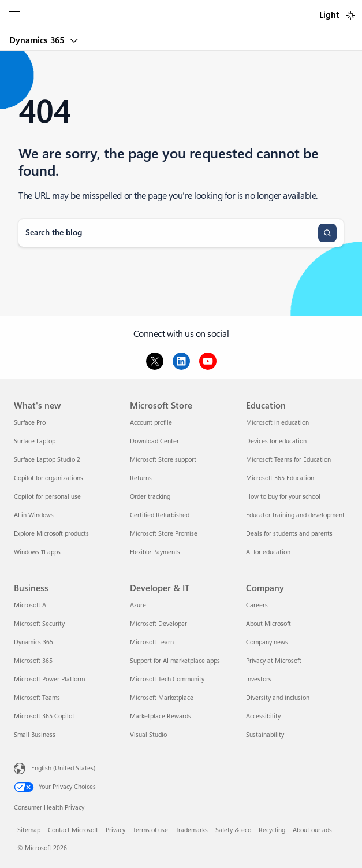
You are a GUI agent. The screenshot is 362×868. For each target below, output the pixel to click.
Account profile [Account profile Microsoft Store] (151, 423)
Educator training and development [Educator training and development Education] (295, 515)
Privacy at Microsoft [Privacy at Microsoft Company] (274, 661)
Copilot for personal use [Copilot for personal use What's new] (47, 497)
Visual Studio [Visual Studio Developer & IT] (148, 735)
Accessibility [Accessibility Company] (263, 716)
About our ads (312, 830)
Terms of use (150, 830)
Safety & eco (233, 830)
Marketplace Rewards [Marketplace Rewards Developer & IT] (161, 716)
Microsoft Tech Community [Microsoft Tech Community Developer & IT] (167, 679)
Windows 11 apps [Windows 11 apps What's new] (37, 552)
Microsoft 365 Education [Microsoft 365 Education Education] (280, 478)
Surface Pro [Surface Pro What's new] (30, 423)
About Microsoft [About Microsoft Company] (268, 624)
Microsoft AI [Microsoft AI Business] (31, 605)
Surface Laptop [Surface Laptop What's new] (35, 441)
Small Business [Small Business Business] (35, 735)
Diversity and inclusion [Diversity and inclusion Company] (278, 698)
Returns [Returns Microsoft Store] (141, 478)
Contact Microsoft (73, 830)
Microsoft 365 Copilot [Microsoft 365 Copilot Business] (44, 716)
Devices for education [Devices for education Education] (276, 441)
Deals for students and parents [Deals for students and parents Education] (289, 534)
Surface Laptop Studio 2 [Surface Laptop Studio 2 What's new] (47, 460)
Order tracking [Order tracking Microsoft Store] (150, 497)
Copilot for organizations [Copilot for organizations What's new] (48, 478)
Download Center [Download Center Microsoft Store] (154, 441)
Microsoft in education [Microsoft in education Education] (277, 423)
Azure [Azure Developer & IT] (138, 605)
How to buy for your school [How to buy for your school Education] (283, 497)
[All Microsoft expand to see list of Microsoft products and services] (14, 16)
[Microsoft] (181, 9)
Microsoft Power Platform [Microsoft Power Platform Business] (49, 679)
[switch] (351, 15)
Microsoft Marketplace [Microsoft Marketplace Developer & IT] (162, 698)
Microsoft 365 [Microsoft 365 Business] (33, 661)
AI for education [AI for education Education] (268, 552)
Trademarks (192, 830)
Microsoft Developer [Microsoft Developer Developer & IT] (158, 624)
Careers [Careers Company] (257, 605)
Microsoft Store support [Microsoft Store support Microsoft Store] (163, 460)
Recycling (272, 830)
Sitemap (29, 830)
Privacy (115, 830)
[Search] (327, 233)
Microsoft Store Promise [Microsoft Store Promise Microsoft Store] (164, 534)
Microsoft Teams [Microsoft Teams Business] (37, 698)
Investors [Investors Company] (259, 679)
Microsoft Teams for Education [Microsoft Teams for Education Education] (288, 460)
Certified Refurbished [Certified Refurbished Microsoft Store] (160, 515)
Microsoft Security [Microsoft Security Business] (39, 624)
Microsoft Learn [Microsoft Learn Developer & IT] (152, 642)
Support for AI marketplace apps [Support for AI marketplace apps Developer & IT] (175, 661)
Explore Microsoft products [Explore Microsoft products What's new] (51, 534)
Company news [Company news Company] (267, 642)
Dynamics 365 (38, 40)
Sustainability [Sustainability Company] (265, 735)
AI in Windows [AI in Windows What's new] (34, 515)
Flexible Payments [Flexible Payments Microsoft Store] (155, 552)
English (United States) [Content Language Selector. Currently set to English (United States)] (63, 768)
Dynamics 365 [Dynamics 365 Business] (33, 642)
